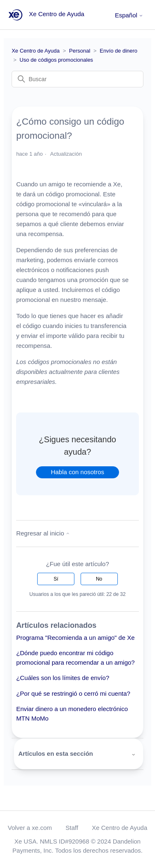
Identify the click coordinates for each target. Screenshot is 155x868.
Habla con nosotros (77, 472)
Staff (72, 828)
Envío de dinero (118, 51)
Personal (80, 51)
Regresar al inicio (43, 533)
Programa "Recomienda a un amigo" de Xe (75, 638)
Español (129, 15)
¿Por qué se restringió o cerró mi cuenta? (73, 693)
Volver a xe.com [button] (30, 828)
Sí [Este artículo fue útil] (56, 579)
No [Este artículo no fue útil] (99, 579)
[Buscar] (77, 79)
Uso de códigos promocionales (56, 60)
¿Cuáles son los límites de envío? (63, 678)
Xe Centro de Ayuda (36, 51)
